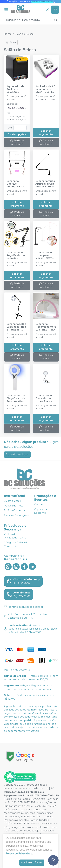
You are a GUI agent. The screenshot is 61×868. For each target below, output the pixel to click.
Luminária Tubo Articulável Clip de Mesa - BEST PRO (45, 184)
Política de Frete (14, 506)
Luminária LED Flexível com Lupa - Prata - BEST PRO (44, 398)
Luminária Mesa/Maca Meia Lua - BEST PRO (46, 327)
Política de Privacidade (19, 854)
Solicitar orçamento (46, 133)
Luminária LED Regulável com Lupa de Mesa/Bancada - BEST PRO (16, 255)
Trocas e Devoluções (16, 515)
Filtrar (11, 42)
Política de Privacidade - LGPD (15, 536)
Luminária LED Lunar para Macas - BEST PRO (44, 255)
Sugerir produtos (17, 454)
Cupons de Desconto (41, 511)
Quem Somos (12, 501)
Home (8, 34)
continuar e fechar (32, 863)
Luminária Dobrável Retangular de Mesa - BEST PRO (15, 184)
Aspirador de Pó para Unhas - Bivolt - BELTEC (45, 89)
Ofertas (39, 505)
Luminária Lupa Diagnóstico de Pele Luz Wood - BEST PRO (17, 398)
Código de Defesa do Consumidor (16, 544)
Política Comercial (15, 511)
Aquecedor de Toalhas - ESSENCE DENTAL (15, 89)
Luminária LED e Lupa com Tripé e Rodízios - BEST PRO (16, 327)
